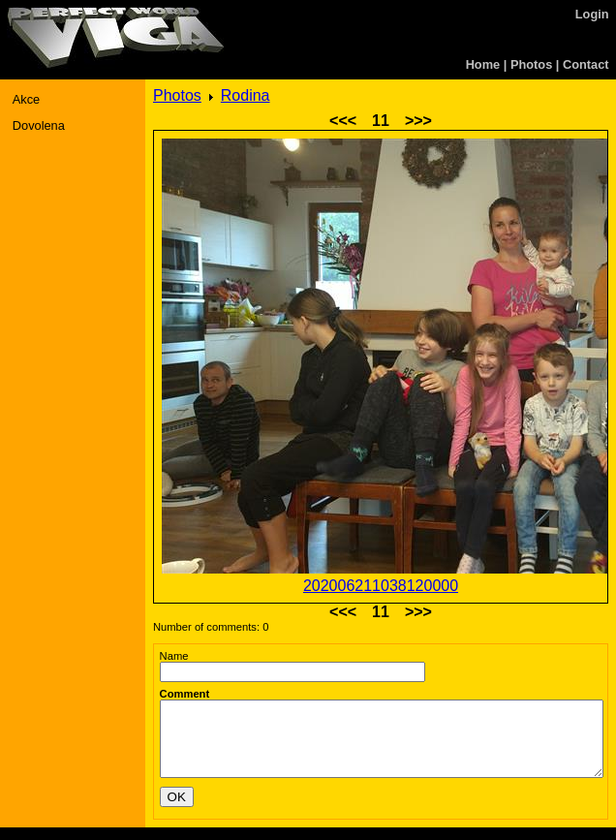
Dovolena (39, 125)
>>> (418, 121)
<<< (343, 121)
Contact (586, 64)
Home (483, 64)
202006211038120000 (381, 586)
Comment (185, 694)
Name (174, 656)
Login (592, 14)
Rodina (246, 95)
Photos (531, 64)
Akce (26, 99)
